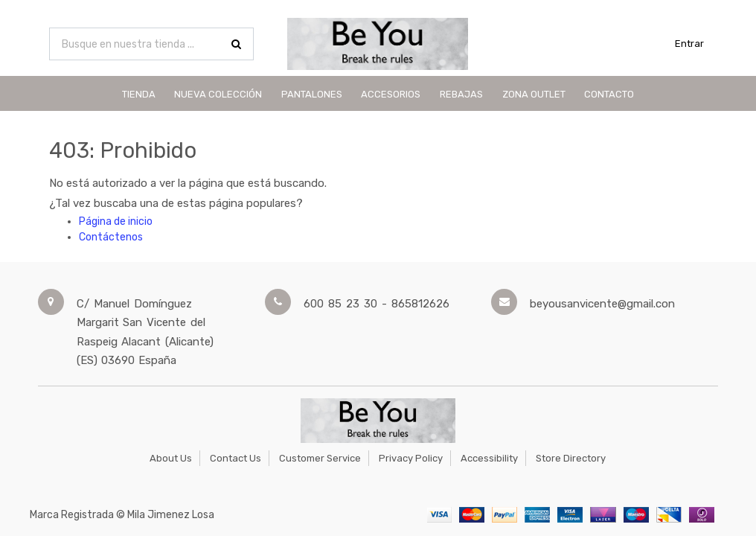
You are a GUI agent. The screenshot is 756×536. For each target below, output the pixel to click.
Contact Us (236, 458)
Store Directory (571, 458)
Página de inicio (116, 221)
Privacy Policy (411, 458)
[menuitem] (139, 93)
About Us (171, 458)
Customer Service (320, 458)
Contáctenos (111, 237)
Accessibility (489, 458)
